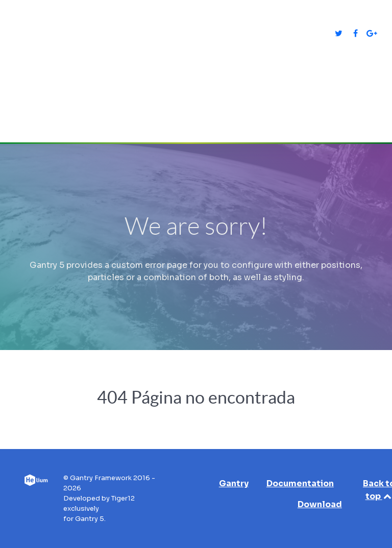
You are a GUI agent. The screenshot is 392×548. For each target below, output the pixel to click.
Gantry (234, 483)
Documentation (300, 483)
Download (320, 504)
